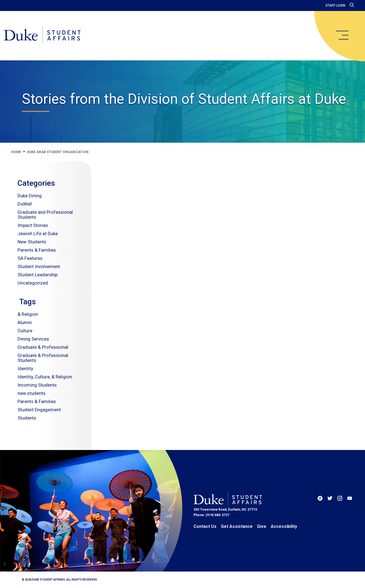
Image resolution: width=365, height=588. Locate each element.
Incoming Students (37, 385)
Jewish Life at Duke (38, 233)
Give (262, 526)
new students (32, 393)
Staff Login (335, 5)
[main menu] (342, 35)
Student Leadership (38, 275)
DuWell (25, 204)
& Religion (28, 314)
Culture (25, 331)
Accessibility (284, 526)
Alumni (25, 322)
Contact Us (205, 526)
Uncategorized (33, 283)
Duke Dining (30, 196)
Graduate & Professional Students (43, 358)
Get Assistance (237, 526)
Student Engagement (39, 410)
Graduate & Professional (43, 347)
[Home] (45, 36)
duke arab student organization (58, 152)
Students (27, 418)
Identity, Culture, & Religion (45, 377)
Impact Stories (33, 225)
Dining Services (33, 339)
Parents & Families (37, 250)
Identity (25, 368)
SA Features (30, 258)
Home (16, 152)
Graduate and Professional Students (45, 215)
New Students (32, 242)
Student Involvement (39, 266)
